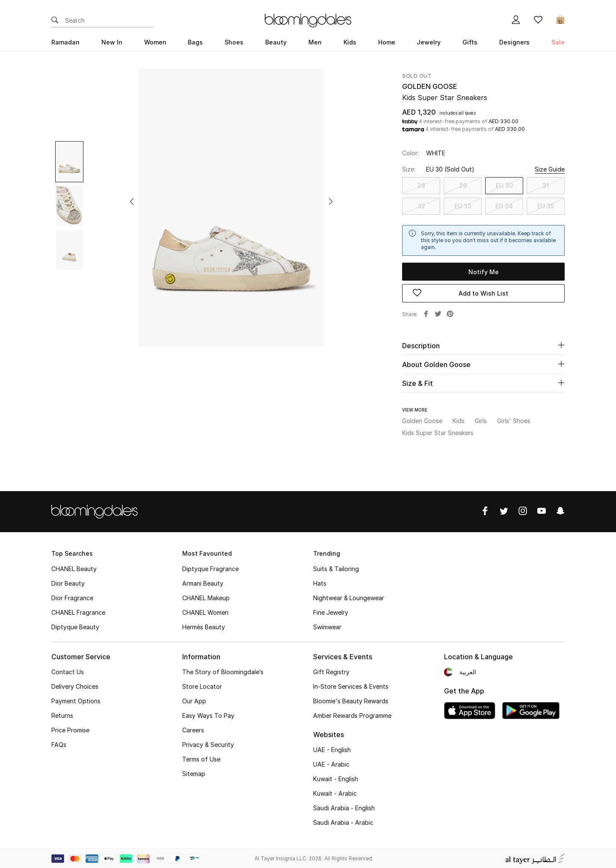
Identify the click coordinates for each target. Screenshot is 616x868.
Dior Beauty (68, 582)
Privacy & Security (208, 743)
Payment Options (76, 699)
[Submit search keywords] (55, 21)
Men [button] (315, 42)
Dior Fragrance (72, 596)
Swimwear (327, 625)
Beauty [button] (276, 42)
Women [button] (155, 42)
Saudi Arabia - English (344, 806)
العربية (468, 670)
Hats (320, 582)
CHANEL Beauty (74, 567)
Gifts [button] (470, 42)
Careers (193, 728)
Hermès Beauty (204, 625)
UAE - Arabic (331, 763)
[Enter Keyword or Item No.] (110, 21)
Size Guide (550, 169)
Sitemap (194, 772)
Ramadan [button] (65, 42)
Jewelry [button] (429, 42)
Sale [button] (558, 42)
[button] (132, 201)
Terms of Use (201, 757)
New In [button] (112, 42)
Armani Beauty (203, 582)
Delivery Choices (75, 685)
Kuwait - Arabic (335, 792)
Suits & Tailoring (336, 567)
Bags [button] (195, 42)
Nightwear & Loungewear (349, 596)
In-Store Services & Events (351, 685)
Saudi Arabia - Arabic (343, 821)
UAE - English (332, 748)
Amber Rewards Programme (352, 714)
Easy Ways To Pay (208, 714)
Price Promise (70, 728)
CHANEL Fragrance (78, 611)
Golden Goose (430, 86)
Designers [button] (514, 42)
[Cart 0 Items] (560, 21)
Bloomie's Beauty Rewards (351, 699)
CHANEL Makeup (206, 596)
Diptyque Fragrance (210, 567)
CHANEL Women (205, 611)
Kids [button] (350, 42)
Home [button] (387, 42)
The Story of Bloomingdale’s (223, 670)
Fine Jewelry (331, 611)
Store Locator (202, 685)
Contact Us (68, 670)
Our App (194, 699)
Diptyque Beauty (75, 625)
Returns (62, 714)
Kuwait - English (336, 777)
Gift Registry (331, 670)
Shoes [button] (234, 42)
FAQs (59, 743)
